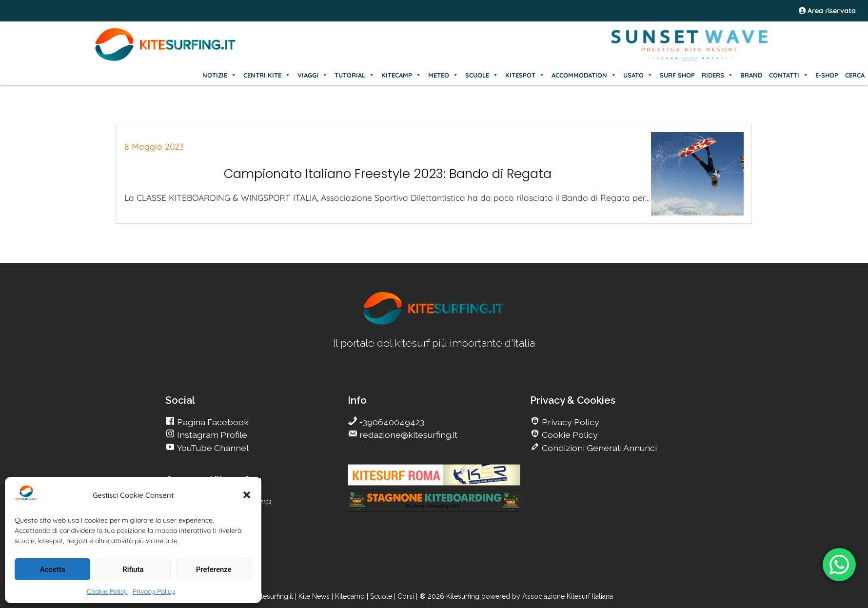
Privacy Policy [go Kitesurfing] (570, 422)
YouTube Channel (212, 448)
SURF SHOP (677, 75)
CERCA (855, 75)
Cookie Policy (107, 591)
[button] (247, 495)
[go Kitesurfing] (434, 323)
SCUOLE (482, 75)
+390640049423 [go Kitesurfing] (391, 422)
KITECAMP (401, 75)
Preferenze (214, 569)
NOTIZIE (219, 75)
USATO (638, 75)
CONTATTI (789, 75)
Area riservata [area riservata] (827, 11)
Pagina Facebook (212, 422)
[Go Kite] (166, 59)
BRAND (751, 75)
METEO (443, 75)
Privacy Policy (154, 591)
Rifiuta (133, 569)
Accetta (53, 569)
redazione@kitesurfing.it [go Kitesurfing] (407, 435)
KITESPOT (525, 75)
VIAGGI (313, 75)
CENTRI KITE (267, 75)
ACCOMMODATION (584, 75)
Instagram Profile (211, 435)
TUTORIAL (355, 75)
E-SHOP (827, 75)
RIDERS (718, 75)
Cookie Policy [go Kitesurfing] (569, 435)
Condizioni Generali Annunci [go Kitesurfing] (598, 448)
